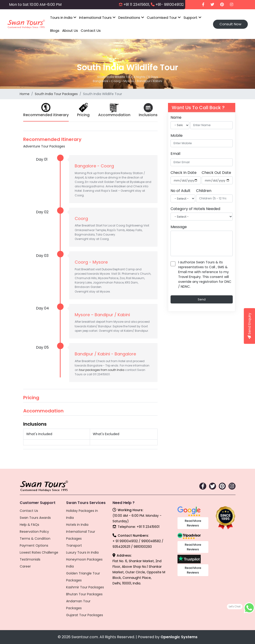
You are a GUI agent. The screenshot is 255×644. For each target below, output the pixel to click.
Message (179, 227)
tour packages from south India (102, 370)
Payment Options (34, 545)
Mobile (177, 135)
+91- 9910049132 (170, 5)
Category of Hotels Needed (195, 209)
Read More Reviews (193, 523)
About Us (70, 30)
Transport (74, 545)
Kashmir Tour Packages (85, 587)
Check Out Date (216, 173)
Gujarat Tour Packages (85, 615)
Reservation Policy (34, 532)
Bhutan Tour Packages (84, 594)
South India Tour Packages (56, 94)
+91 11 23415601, (137, 5)
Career (25, 566)
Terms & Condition (35, 539)
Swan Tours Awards (35, 518)
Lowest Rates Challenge (39, 552)
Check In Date (184, 173)
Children (204, 191)
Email (175, 154)
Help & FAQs (29, 525)
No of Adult (181, 191)
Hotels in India (77, 525)
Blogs (55, 30)
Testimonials (30, 559)
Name (176, 117)
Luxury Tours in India (82, 552)
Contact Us (91, 30)
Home (25, 94)
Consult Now (230, 24)
